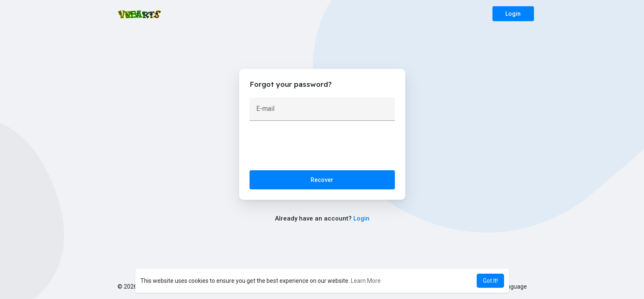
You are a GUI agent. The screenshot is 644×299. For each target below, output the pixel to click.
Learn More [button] (366, 281)
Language (511, 287)
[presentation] (313, 147)
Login (513, 14)
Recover (322, 180)
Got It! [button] (490, 281)
